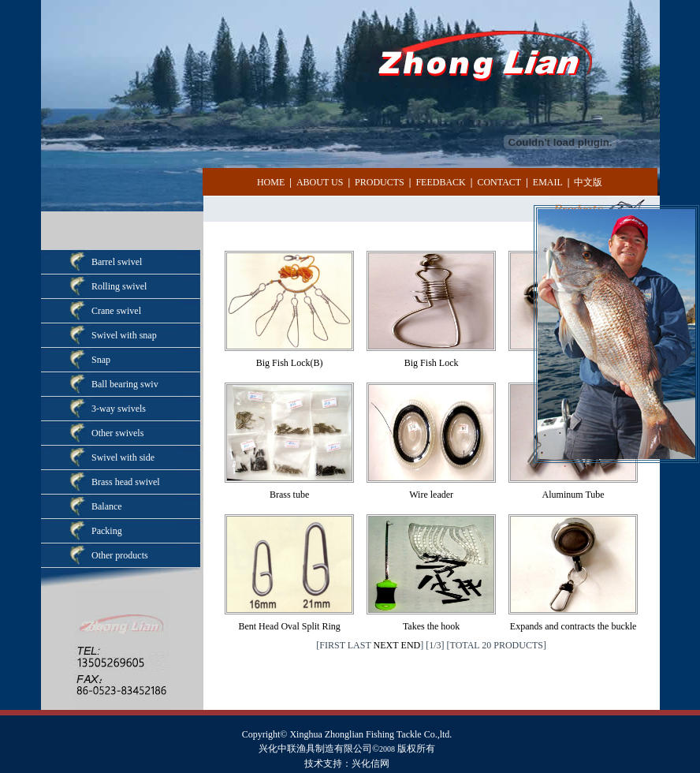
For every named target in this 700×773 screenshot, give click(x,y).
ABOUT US (320, 182)
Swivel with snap (124, 335)
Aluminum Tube (573, 495)
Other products (120, 555)
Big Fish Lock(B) (290, 363)
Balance (107, 506)
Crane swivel (116, 311)
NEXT (386, 645)
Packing (107, 531)
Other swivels (117, 433)
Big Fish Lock (432, 363)
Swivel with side (123, 457)
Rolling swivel (119, 286)
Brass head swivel (126, 482)
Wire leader (431, 495)
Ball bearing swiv (125, 384)
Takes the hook (431, 626)
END (411, 645)
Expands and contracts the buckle (573, 626)
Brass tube (289, 495)
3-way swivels (119, 409)
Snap (101, 360)
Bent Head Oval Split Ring (289, 626)
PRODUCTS (380, 182)
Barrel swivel (117, 262)
